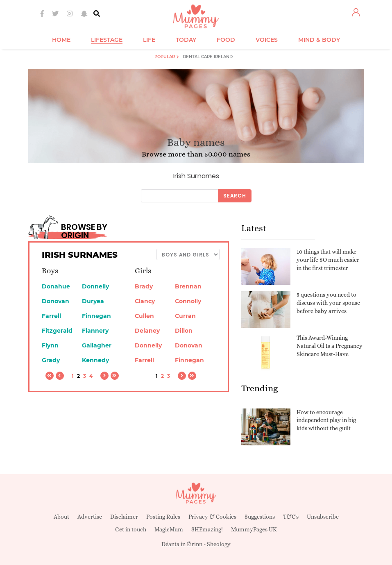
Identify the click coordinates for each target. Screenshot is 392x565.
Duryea (93, 301)
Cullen (144, 316)
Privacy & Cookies (212, 517)
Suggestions (260, 517)
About (61, 517)
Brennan (188, 286)
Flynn (50, 345)
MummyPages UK (254, 529)
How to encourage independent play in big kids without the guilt (326, 420)
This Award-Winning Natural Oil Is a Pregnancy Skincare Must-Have (330, 346)
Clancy (145, 301)
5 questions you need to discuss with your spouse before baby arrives (328, 303)
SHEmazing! (207, 529)
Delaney (147, 331)
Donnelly (95, 286)
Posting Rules (163, 517)
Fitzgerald (57, 331)
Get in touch (131, 529)
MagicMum (169, 529)
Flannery (95, 331)
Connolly (188, 301)
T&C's (291, 517)
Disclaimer (124, 517)
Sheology (219, 544)
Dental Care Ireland (208, 57)
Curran (185, 316)
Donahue (56, 286)
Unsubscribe (323, 517)
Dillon (184, 331)
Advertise (90, 517)
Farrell (51, 316)
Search (235, 196)
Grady (51, 360)
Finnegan (96, 316)
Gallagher (97, 345)
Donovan (56, 301)
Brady (144, 286)
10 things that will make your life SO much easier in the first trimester (328, 260)
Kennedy (95, 360)
